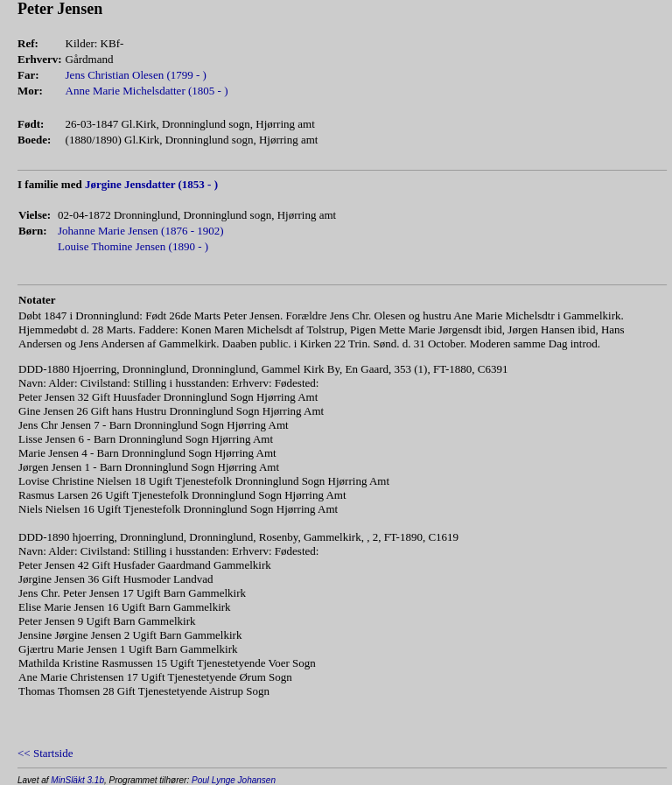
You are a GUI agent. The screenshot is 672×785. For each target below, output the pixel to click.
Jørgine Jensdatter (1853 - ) (151, 184)
